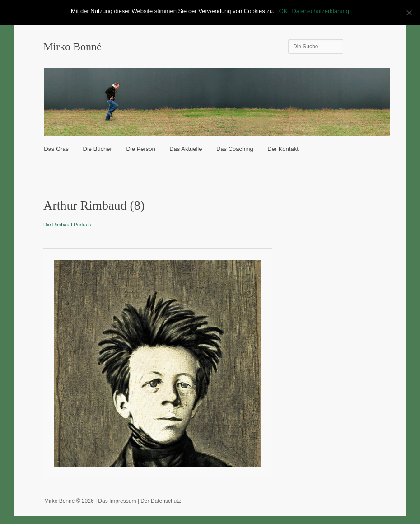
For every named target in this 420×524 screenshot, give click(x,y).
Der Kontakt (283, 149)
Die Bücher (98, 149)
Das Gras (56, 149)
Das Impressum (117, 501)
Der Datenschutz (161, 501)
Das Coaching (235, 149)
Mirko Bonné (72, 47)
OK (283, 11)
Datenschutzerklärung (320, 11)
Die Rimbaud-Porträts (67, 225)
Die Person (140, 149)
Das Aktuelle (186, 149)
